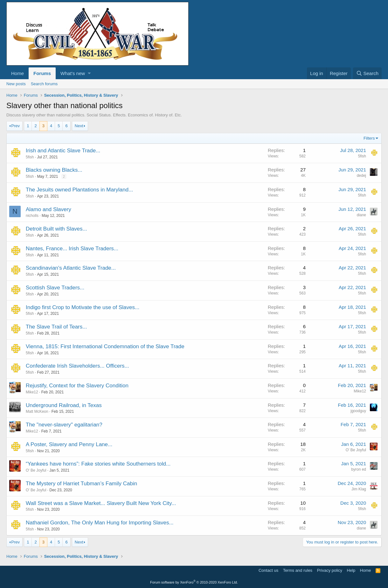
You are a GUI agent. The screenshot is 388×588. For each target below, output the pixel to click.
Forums (42, 73)
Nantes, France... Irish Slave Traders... (72, 249)
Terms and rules (298, 570)
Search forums (44, 84)
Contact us (268, 570)
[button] (89, 73)
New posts (16, 84)
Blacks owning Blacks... (54, 170)
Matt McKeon (37, 412)
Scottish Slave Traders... (55, 288)
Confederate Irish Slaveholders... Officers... (77, 366)
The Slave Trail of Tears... (56, 327)
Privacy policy (330, 570)
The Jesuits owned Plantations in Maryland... (79, 190)
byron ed (359, 469)
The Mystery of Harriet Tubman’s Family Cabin (81, 484)
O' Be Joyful (356, 450)
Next (79, 126)
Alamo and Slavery (48, 209)
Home (17, 73)
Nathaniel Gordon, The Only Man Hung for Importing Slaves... (100, 523)
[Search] (367, 73)
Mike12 (32, 392)
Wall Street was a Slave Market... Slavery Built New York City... (101, 503)
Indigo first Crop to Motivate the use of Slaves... (83, 307)
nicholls (32, 216)
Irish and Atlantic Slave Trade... (63, 151)
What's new (73, 73)
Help (351, 570)
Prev (15, 126)
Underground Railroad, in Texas (64, 405)
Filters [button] (369, 138)
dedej (361, 176)
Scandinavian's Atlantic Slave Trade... (71, 268)
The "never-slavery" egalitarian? (64, 425)
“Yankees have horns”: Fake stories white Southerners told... (98, 464)
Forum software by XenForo (194, 582)
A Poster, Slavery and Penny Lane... (69, 444)
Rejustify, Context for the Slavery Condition (77, 386)
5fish (30, 157)
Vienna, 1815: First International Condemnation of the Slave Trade (105, 346)
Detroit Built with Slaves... (56, 229)
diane (361, 215)
